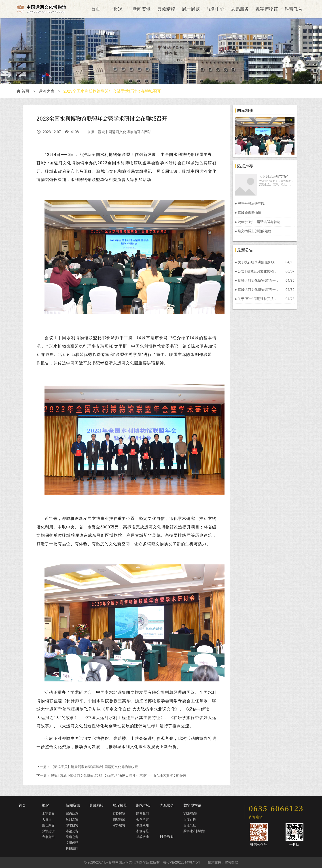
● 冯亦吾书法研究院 (250, 204)
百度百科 (190, 819)
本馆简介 (48, 813)
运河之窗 (47, 91)
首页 (96, 9)
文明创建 (72, 842)
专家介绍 (48, 837)
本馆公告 (72, 831)
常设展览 (119, 813)
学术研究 (72, 825)
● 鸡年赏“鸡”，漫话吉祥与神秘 (257, 222)
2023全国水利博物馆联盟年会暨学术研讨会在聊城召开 (112, 91)
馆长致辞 (48, 825)
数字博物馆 (267, 9)
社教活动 (142, 837)
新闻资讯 (142, 9)
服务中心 (215, 9)
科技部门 (72, 848)
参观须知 (142, 825)
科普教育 (294, 9)
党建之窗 (72, 837)
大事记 (47, 819)
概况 (118, 9)
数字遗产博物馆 (194, 831)
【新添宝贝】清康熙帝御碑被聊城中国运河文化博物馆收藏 (94, 767)
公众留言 (142, 819)
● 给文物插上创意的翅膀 (253, 231)
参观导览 (142, 831)
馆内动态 (72, 813)
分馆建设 (48, 831)
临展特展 (119, 819)
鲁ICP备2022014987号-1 (182, 862)
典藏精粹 (166, 9)
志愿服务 (240, 9)
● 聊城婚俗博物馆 (248, 213)
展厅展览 (191, 9)
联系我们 (142, 813)
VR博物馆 (190, 813)
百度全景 (190, 825)
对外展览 (119, 825)
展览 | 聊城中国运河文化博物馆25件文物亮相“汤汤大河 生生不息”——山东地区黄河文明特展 (119, 776)
